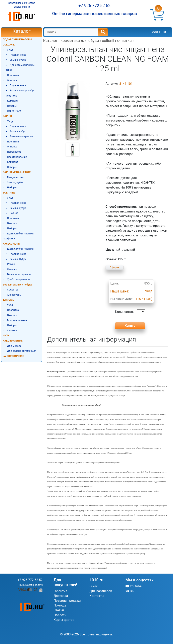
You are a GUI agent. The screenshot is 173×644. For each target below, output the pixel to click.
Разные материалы (21, 136)
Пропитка (13, 75)
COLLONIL (9, 45)
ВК (130, 591)
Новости (60, 615)
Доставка (61, 596)
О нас (94, 586)
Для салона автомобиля (22, 351)
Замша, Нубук (18, 259)
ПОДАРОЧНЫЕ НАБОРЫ (17, 39)
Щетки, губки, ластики (20, 249)
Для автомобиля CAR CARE (21, 68)
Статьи (59, 610)
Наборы (12, 106)
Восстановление (17, 157)
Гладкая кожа (18, 55)
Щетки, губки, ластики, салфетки (19, 236)
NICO (6, 335)
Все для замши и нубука (17, 285)
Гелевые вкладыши (19, 274)
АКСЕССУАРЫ (11, 244)
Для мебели (14, 346)
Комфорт (13, 101)
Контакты (97, 596)
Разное (14, 213)
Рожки (11, 264)
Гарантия (61, 591)
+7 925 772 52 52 (94, 6)
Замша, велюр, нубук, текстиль (21, 93)
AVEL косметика (13, 341)
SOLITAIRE (9, 193)
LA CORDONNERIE (13, 356)
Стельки (12, 269)
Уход (10, 50)
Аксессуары (14, 295)
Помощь (60, 605)
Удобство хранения (19, 279)
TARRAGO (9, 300)
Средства (13, 290)
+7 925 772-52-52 (30, 580)
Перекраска (14, 152)
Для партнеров (101, 591)
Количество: (130, 312)
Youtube (134, 586)
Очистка (12, 80)
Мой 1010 (159, 32)
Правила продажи (67, 601)
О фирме (115, 267)
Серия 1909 (14, 111)
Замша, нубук (18, 60)
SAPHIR (7, 116)
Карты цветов (64, 620)
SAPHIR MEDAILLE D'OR (17, 172)
